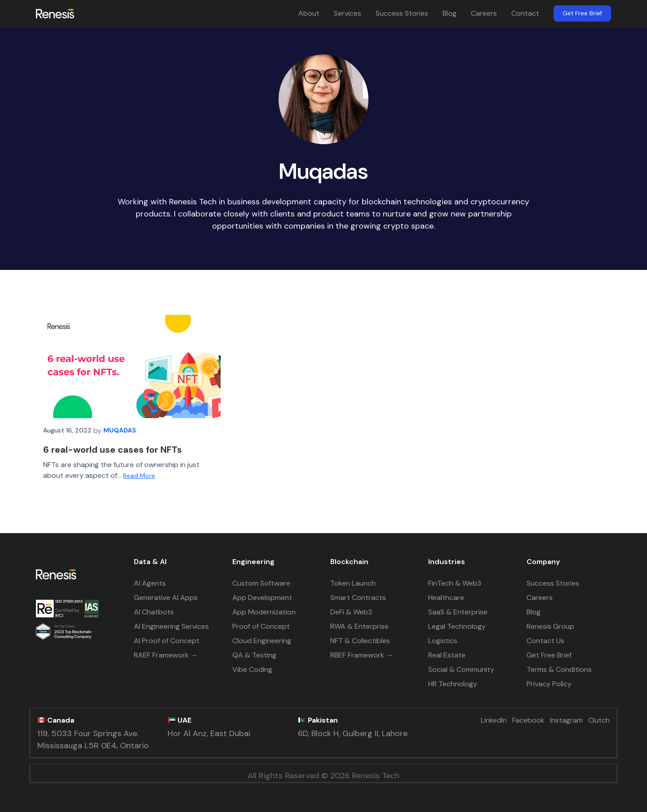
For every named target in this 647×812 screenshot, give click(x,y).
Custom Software (261, 583)
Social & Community (461, 669)
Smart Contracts (358, 598)
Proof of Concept (261, 626)
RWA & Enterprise (359, 626)
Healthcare (446, 598)
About (309, 13)
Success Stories (402, 13)
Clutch (599, 720)
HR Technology (453, 684)
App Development (262, 598)
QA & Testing (254, 655)
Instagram (566, 720)
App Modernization (264, 612)
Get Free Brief (582, 13)
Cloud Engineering (262, 641)
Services (348, 13)
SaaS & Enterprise (458, 612)
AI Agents (150, 583)
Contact (525, 13)
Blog (450, 13)
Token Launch (353, 583)
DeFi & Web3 (351, 612)
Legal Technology (457, 626)
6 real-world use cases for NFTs (113, 450)
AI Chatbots (154, 612)
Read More (139, 476)
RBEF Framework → (362, 655)
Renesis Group (550, 626)
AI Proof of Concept (167, 641)
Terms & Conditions (559, 669)
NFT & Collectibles (360, 641)
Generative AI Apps (166, 598)
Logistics (443, 641)
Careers (484, 13)
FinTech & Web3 (455, 583)
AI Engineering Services (171, 626)
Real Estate (447, 655)
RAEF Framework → (166, 655)
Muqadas (120, 430)
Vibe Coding (252, 669)
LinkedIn (494, 720)
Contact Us (545, 641)
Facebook (528, 720)
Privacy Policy (549, 684)
